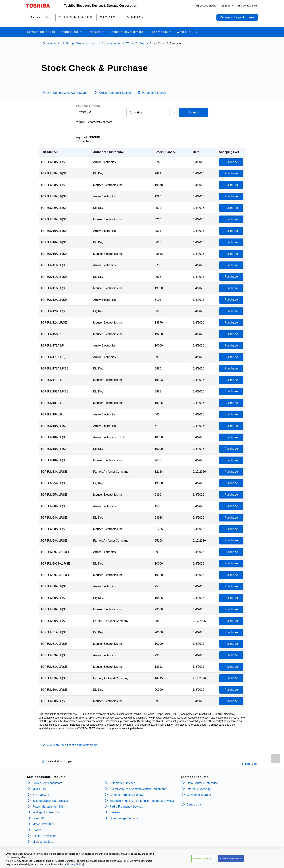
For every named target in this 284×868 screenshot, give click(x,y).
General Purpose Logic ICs (127, 795)
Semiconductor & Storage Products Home (69, 43)
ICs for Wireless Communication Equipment (138, 789)
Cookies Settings (203, 859)
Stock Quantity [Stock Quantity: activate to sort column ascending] (165, 152)
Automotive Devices (122, 783)
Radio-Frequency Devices (126, 807)
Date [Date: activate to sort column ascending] (196, 152)
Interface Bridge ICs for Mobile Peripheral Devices (142, 801)
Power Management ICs (48, 807)
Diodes (37, 830)
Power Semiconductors (47, 783)
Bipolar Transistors (44, 836)
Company (194, 805)
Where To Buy (135, 43)
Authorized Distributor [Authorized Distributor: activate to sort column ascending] (108, 152)
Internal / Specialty (199, 789)
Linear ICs (39, 818)
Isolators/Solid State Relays (50, 801)
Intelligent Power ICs (46, 812)
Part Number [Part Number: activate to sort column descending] (49, 152)
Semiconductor (111, 43)
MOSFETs (39, 789)
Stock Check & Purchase (88, 106)
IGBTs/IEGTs (41, 795)
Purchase (231, 162)
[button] (215, 6)
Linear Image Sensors (124, 818)
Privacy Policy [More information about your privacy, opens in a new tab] (75, 865)
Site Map (251, 764)
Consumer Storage (199, 795)
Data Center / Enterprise (202, 783)
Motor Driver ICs (43, 824)
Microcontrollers (43, 842)
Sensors (115, 812)
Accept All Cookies (231, 859)
